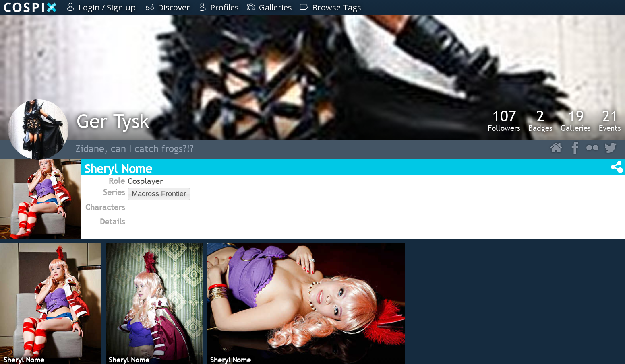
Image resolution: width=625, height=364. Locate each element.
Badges (540, 120)
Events (610, 120)
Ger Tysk (113, 121)
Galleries (576, 120)
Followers (504, 120)
